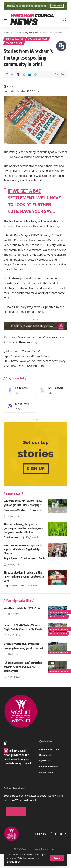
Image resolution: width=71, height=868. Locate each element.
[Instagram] (19, 406)
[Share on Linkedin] (30, 74)
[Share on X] (18, 74)
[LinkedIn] (65, 844)
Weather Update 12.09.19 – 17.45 (22, 608)
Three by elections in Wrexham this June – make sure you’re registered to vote (24, 576)
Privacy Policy (13, 861)
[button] (57, 858)
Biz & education (15, 39)
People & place (14, 43)
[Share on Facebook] (12, 74)
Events (42, 558)
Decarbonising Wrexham (15, 510)
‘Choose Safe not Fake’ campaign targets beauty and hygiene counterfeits (23, 667)
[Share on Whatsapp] (24, 74)
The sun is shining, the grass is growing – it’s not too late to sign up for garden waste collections (23, 528)
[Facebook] (19, 390)
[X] (52, 390)
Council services (38, 39)
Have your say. (29, 342)
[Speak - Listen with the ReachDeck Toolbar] (61, 46)
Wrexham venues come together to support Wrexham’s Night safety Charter (23, 549)
